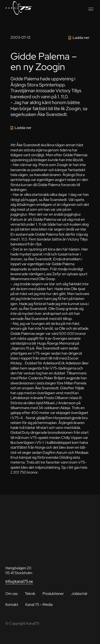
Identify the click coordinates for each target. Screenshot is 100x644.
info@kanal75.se (19, 581)
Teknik (30, 593)
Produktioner (53, 593)
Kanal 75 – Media (39, 604)
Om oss (12, 593)
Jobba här (79, 593)
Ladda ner (81, 38)
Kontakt (12, 604)
